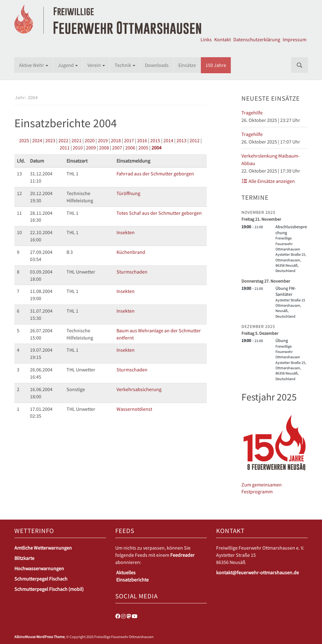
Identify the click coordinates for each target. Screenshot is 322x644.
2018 (116, 140)
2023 (50, 140)
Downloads (157, 65)
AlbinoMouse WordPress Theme (40, 637)
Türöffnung (128, 193)
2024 (37, 140)
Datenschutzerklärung (257, 39)
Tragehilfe (252, 113)
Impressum (295, 39)
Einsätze (187, 65)
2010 (78, 148)
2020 (90, 140)
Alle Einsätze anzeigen (268, 181)
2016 (142, 140)
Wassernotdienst (134, 409)
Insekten (126, 232)
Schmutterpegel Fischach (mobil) (49, 589)
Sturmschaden (132, 272)
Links (206, 39)
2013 (181, 140)
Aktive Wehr (34, 65)
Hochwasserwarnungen (39, 568)
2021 (77, 140)
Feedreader (182, 555)
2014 (168, 140)
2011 (65, 148)
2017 (129, 140)
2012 (195, 140)
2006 (130, 148)
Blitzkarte (24, 558)
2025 (24, 140)
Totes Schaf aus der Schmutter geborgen (159, 213)
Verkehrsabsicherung (139, 389)
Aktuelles (126, 572)
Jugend (68, 65)
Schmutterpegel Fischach (41, 579)
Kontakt (223, 39)
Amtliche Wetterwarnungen (43, 548)
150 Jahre (216, 65)
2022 (63, 140)
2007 (117, 148)
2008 (104, 148)
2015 (155, 140)
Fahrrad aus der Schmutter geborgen (155, 174)
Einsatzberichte (132, 580)
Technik (125, 65)
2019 (103, 140)
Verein (96, 65)
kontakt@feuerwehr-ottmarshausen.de (258, 572)
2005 (143, 148)
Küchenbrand (131, 252)
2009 (91, 148)
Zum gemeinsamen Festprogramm (262, 488)
